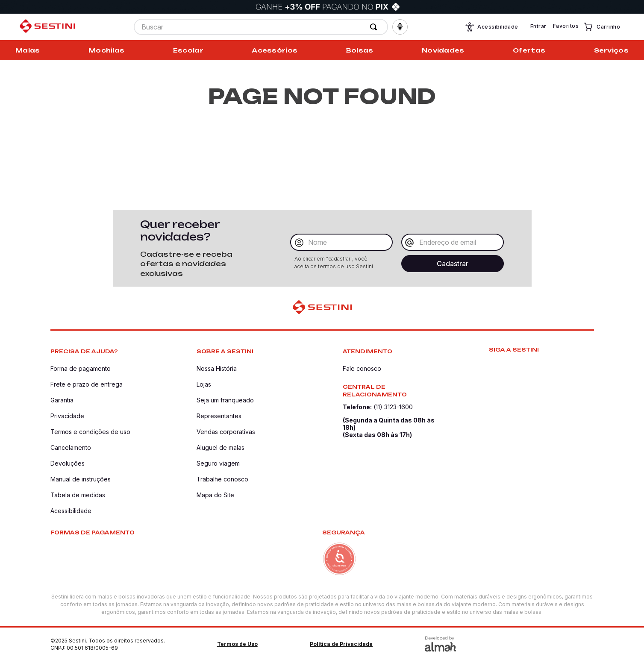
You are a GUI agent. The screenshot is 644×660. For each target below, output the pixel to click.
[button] (400, 27)
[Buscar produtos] (375, 27)
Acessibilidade (491, 27)
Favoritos (566, 26)
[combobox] (261, 27)
